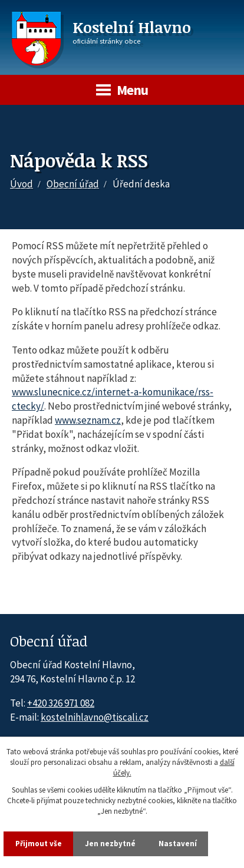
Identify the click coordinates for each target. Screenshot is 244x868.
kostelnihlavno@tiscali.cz (95, 717)
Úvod (22, 184)
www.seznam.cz (88, 420)
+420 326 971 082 (61, 703)
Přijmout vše (39, 844)
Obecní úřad (73, 184)
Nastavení (178, 844)
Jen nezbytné (110, 844)
